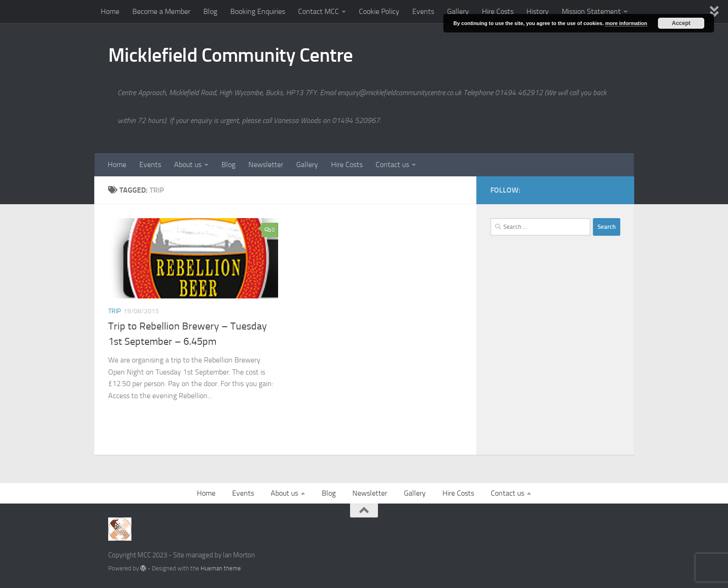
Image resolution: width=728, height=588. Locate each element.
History (538, 11)
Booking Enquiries (258, 11)
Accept (681, 23)
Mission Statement (591, 11)
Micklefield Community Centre (231, 55)
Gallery (458, 11)
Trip (114, 311)
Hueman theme (221, 568)
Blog (210, 11)
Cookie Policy (379, 11)
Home (110, 11)
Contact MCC (318, 11)
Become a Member (161, 11)
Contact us (392, 165)
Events (423, 11)
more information (626, 23)
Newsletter (266, 165)
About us (188, 165)
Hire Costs (498, 11)
